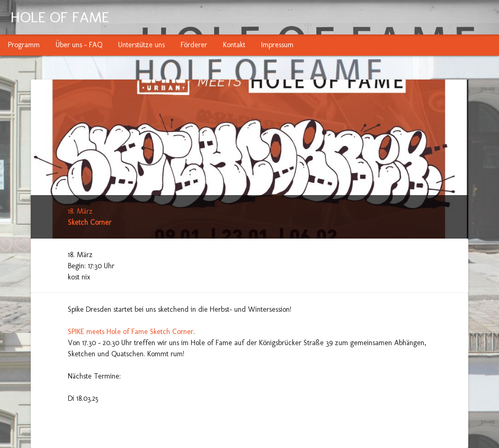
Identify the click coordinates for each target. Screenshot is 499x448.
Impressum (277, 45)
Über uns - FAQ (79, 45)
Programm (24, 45)
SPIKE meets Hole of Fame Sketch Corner (131, 332)
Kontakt (234, 45)
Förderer (194, 45)
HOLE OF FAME (60, 17)
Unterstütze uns (141, 45)
